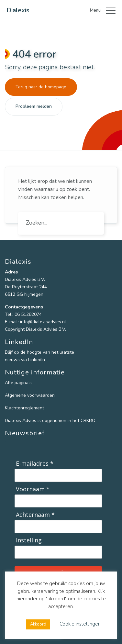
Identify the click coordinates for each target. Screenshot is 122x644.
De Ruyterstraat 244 (26, 287)
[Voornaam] (58, 501)
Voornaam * (33, 489)
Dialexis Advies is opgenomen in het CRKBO (50, 421)
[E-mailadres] (58, 475)
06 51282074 (28, 314)
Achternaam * (35, 515)
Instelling (29, 540)
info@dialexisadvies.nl (43, 322)
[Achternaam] (58, 527)
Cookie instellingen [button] (80, 624)
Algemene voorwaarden (30, 395)
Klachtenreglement (24, 408)
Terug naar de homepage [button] (41, 87)
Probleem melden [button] (34, 106)
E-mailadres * (35, 464)
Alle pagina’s (18, 383)
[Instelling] (58, 552)
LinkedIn (37, 360)
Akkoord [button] (38, 624)
